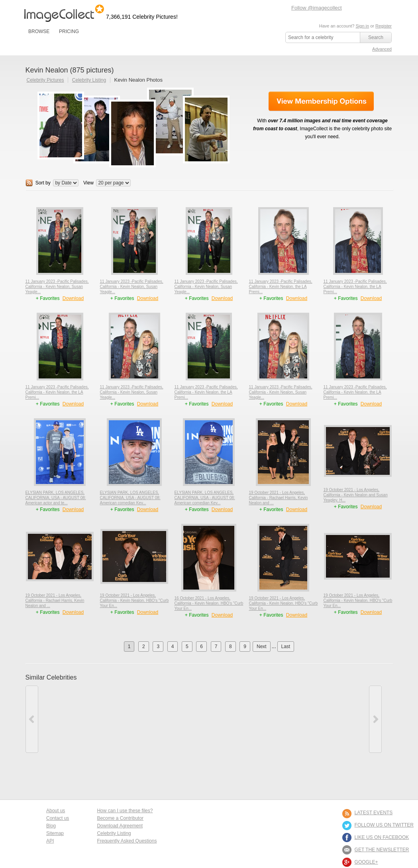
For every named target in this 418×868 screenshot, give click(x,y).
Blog (51, 826)
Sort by (43, 183)
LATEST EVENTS (374, 813)
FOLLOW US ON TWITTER (384, 825)
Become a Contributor (120, 818)
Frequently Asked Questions (127, 841)
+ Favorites (48, 298)
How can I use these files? (125, 811)
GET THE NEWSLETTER (382, 850)
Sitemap (55, 833)
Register (384, 26)
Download (73, 298)
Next (262, 647)
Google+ (366, 862)
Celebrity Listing (89, 80)
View (88, 183)
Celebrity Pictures (45, 80)
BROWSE (39, 31)
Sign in (362, 26)
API (50, 841)
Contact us (58, 818)
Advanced (382, 49)
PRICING (69, 31)
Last (286, 647)
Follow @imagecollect (317, 8)
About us (56, 811)
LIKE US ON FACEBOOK (382, 837)
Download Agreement (120, 826)
